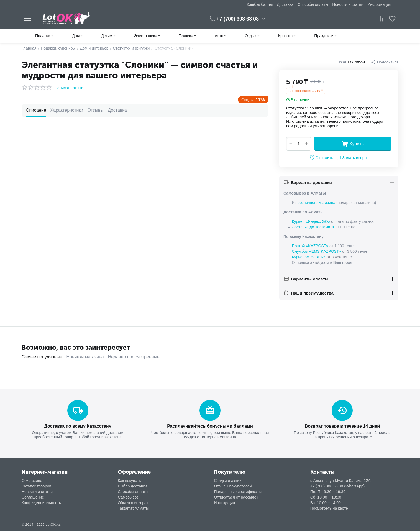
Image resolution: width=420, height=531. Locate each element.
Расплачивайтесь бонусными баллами (210, 426)
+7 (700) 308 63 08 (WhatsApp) (338, 486)
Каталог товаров (36, 486)
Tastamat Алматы (133, 508)
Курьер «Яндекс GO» (311, 221)
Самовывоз (128, 497)
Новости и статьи (348, 4)
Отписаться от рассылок (236, 497)
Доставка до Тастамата (313, 227)
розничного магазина (316, 203)
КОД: (343, 62)
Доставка (285, 4)
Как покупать (129, 481)
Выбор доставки (132, 486)
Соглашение (33, 497)
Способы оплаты (313, 4)
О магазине (32, 481)
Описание (36, 110)
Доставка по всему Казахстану (78, 426)
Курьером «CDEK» (309, 257)
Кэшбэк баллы (260, 4)
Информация (379, 4)
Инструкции (224, 503)
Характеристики (67, 110)
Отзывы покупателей (233, 486)
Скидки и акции (228, 481)
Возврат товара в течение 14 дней (342, 426)
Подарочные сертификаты (238, 492)
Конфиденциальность (41, 503)
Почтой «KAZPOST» (310, 246)
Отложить (321, 158)
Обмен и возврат (133, 503)
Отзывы (95, 110)
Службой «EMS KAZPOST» (317, 251)
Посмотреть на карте (329, 508)
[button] (385, 62)
